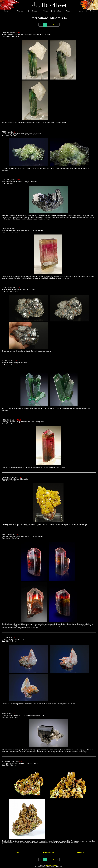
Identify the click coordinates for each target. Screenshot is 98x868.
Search (34, 11)
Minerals (20, 11)
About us (69, 11)
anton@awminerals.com (52, 865)
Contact (92, 11)
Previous (81, 853)
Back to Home (49, 853)
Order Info (57, 11)
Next (17, 853)
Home (6, 11)
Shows (46, 11)
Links (81, 11)
